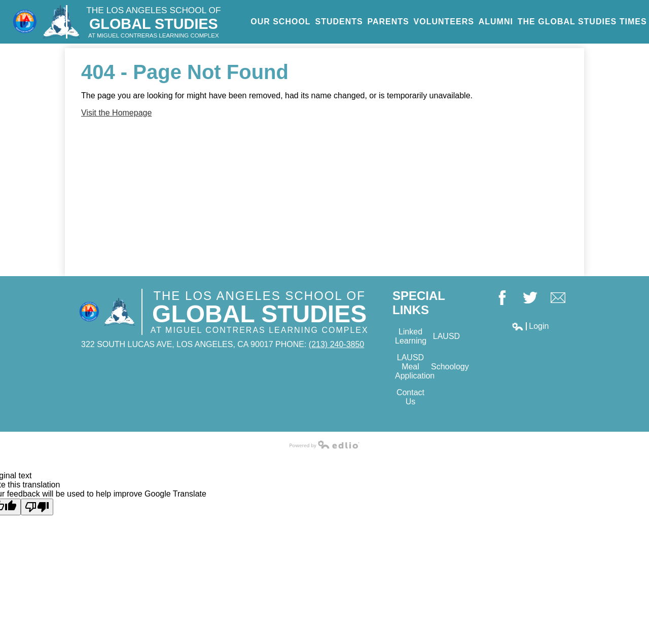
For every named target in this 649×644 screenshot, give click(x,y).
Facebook (502, 298)
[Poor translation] (37, 507)
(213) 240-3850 (336, 344)
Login (530, 326)
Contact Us (410, 397)
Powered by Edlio (324, 444)
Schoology (448, 367)
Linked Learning (411, 336)
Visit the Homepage (116, 113)
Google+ (558, 298)
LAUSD (446, 336)
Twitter (530, 298)
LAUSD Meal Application (412, 367)
